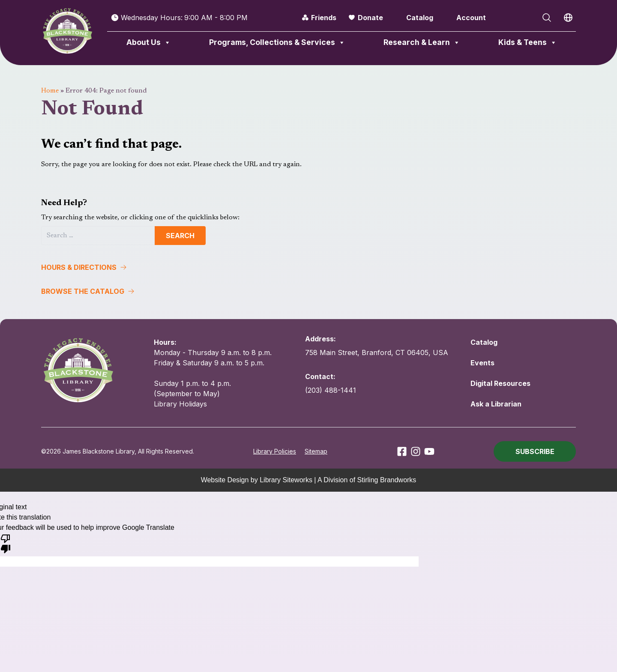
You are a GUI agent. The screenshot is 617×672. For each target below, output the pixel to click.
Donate (370, 18)
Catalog (420, 18)
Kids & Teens (528, 42)
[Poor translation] (6, 543)
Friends (324, 18)
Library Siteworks (286, 480)
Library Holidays (180, 404)
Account (471, 18)
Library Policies (275, 451)
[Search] (98, 236)
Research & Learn (422, 42)
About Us (149, 42)
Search (180, 236)
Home (50, 91)
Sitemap (316, 451)
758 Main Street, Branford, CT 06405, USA (377, 352)
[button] (308, 267)
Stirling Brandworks (387, 480)
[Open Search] (547, 18)
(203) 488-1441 (331, 390)
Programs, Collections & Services (277, 42)
